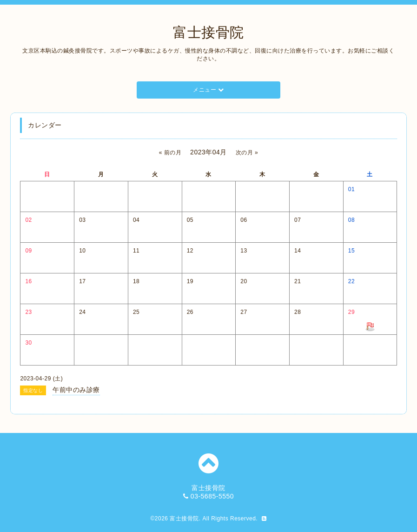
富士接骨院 (208, 32)
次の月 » (247, 153)
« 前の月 (170, 153)
